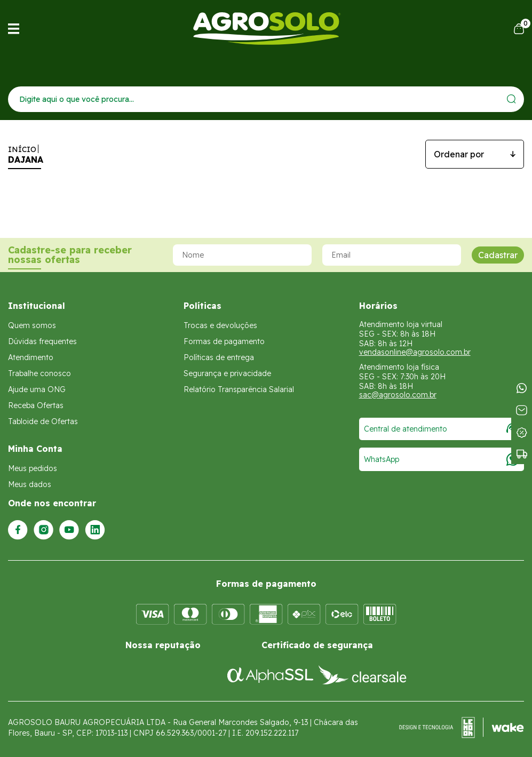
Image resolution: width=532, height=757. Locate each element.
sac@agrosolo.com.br (398, 395)
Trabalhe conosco (39, 373)
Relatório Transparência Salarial (239, 389)
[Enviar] (511, 99)
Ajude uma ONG (37, 389)
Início (22, 149)
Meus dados (30, 484)
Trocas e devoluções (220, 325)
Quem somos (32, 325)
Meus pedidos (33, 468)
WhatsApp (442, 459)
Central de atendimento (442, 429)
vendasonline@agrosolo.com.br (415, 352)
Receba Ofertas (36, 405)
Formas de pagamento (224, 341)
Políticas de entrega (219, 357)
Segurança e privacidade (227, 373)
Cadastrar (498, 255)
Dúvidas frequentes (42, 341)
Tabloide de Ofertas (43, 421)
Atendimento (31, 357)
